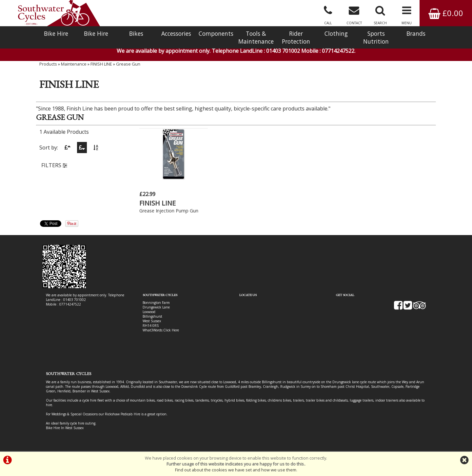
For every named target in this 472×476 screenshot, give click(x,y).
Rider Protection (296, 37)
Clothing (336, 33)
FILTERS (54, 165)
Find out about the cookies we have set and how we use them (236, 470)
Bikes (136, 33)
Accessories (176, 33)
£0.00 (446, 13)
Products (48, 64)
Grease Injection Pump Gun (169, 211)
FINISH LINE (101, 64)
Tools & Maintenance (256, 37)
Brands (416, 33)
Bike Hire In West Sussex (65, 428)
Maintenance (74, 64)
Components (216, 33)
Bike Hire (56, 33)
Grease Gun (128, 64)
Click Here (171, 330)
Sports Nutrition (376, 37)
